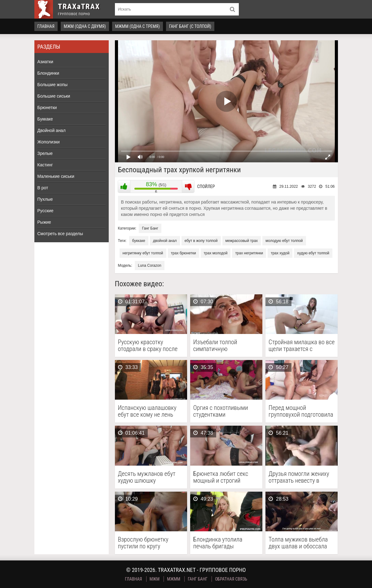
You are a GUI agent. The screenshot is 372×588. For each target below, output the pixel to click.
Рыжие (44, 222)
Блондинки (48, 73)
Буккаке (45, 119)
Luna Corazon (149, 265)
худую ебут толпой (313, 253)
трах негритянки (249, 253)
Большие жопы (53, 85)
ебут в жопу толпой (201, 241)
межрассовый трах (242, 241)
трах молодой (216, 253)
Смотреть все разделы (60, 234)
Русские (46, 211)
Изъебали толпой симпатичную (215, 345)
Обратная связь (231, 579)
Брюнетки (47, 108)
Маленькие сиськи (56, 176)
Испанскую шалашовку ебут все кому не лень (147, 411)
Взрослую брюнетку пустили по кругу (143, 543)
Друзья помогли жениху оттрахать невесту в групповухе (299, 477)
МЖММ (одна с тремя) (138, 26)
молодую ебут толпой (284, 241)
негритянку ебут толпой (143, 253)
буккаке (139, 241)
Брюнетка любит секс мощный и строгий (221, 477)
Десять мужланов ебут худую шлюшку (147, 477)
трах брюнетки (184, 253)
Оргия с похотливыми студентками (221, 411)
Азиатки (45, 62)
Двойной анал (52, 130)
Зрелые (45, 153)
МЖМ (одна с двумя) (85, 26)
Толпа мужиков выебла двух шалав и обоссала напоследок (298, 543)
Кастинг (45, 165)
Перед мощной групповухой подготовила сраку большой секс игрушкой (301, 411)
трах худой (280, 253)
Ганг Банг (150, 228)
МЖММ (174, 579)
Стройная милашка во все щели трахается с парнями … (302, 345)
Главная (46, 26)
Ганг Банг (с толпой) (190, 26)
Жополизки (49, 142)
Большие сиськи (54, 96)
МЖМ (155, 579)
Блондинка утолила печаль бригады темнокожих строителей (224, 543)
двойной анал (165, 241)
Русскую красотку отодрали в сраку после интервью (148, 345)
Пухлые (45, 199)
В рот (43, 188)
